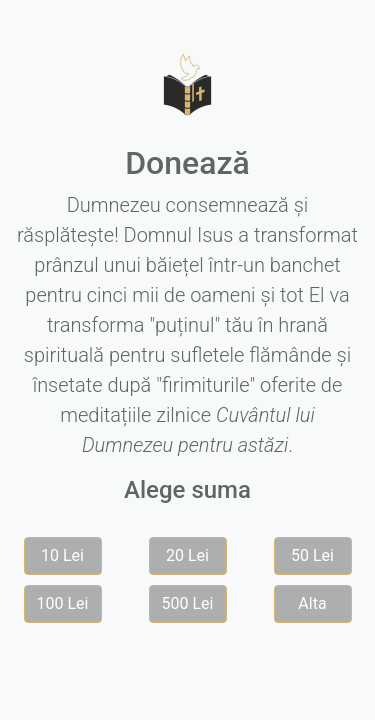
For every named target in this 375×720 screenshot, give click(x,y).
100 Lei (63, 603)
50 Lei (312, 555)
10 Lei (62, 555)
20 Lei (187, 555)
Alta (312, 603)
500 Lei (188, 603)
